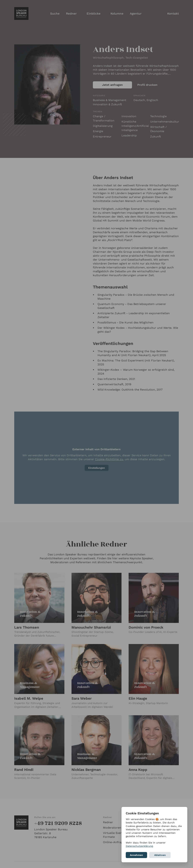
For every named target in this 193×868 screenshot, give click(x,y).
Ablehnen (160, 855)
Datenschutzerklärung (139, 846)
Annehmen (136, 855)
